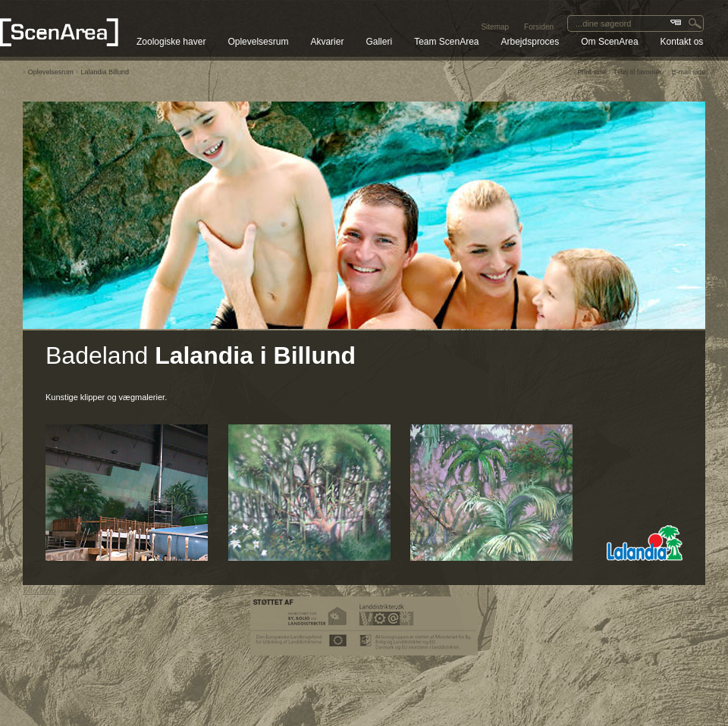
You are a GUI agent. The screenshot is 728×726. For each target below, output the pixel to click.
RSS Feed (81, 590)
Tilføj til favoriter (637, 72)
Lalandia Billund (105, 72)
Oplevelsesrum (51, 72)
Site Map (39, 590)
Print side (591, 72)
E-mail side (688, 72)
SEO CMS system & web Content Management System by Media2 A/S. (364, 699)
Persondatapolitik (137, 590)
